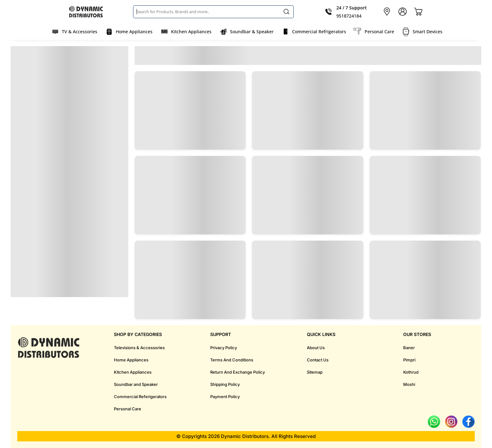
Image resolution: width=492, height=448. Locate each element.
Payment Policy (225, 397)
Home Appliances (134, 32)
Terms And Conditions (232, 360)
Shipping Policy (225, 384)
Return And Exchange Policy (238, 372)
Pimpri (409, 360)
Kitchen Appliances (191, 32)
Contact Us (318, 360)
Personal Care (379, 32)
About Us (316, 348)
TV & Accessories (80, 32)
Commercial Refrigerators (319, 32)
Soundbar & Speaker (252, 32)
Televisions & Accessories (139, 348)
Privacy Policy (224, 348)
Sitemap (315, 372)
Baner (409, 348)
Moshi (409, 384)
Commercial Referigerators (140, 397)
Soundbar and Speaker (136, 384)
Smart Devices (428, 32)
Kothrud (411, 372)
